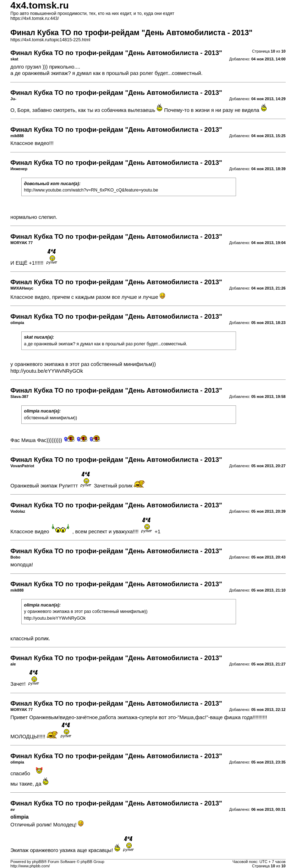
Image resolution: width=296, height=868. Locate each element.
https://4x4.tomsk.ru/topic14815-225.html (50, 40)
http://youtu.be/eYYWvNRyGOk (46, 371)
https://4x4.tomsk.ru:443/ (34, 18)
